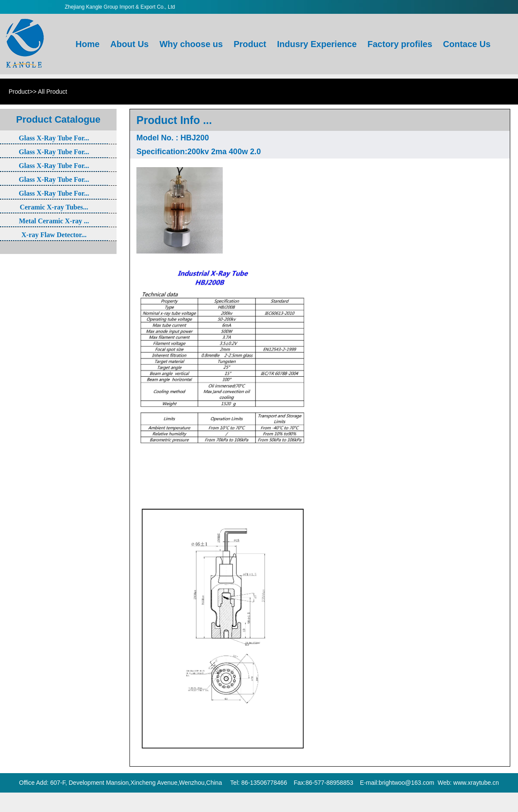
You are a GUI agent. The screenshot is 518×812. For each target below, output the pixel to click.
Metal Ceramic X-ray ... (54, 221)
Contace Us (468, 22)
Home (89, 22)
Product (251, 22)
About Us (131, 22)
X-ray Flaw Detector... (54, 235)
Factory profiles (401, 22)
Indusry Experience (318, 22)
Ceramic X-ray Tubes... (54, 207)
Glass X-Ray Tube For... (54, 138)
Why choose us (192, 22)
